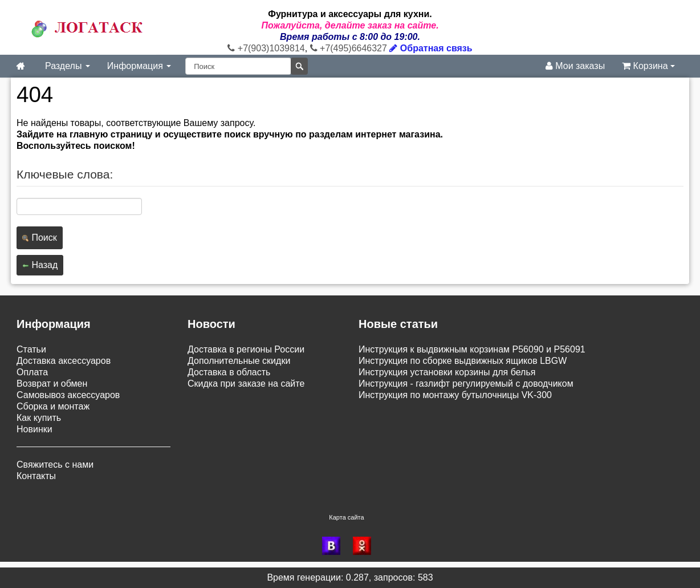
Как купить (39, 418)
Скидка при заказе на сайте (246, 384)
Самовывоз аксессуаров (68, 395)
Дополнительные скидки (239, 361)
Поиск (40, 238)
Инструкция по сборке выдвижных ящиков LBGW (463, 361)
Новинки (34, 429)
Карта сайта (346, 517)
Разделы (68, 66)
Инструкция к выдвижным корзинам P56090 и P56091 (472, 349)
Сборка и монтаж (53, 406)
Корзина (648, 66)
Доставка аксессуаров (64, 361)
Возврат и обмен (52, 384)
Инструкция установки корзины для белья (447, 372)
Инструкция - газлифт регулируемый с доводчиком (466, 384)
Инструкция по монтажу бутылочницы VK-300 (455, 395)
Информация (139, 66)
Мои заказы (575, 66)
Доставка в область (229, 372)
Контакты (36, 476)
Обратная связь (431, 48)
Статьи (31, 349)
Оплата (32, 372)
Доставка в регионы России (246, 349)
